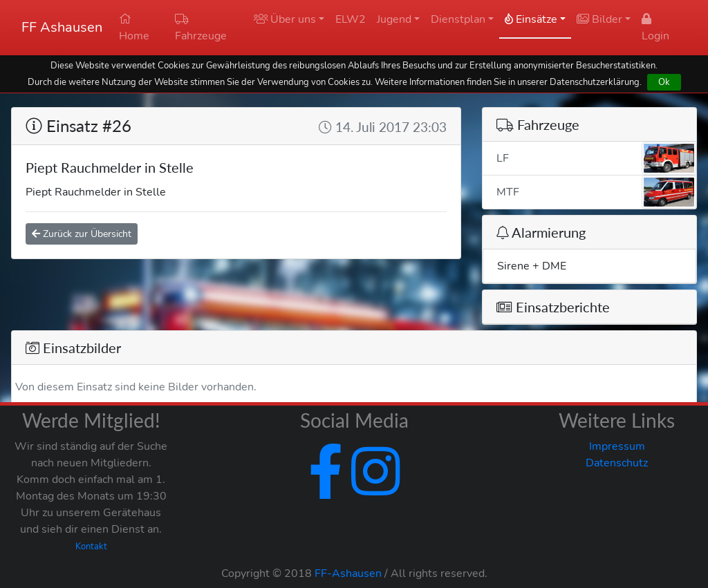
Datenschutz (617, 463)
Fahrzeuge (201, 28)
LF (596, 158)
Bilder (599, 19)
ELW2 (351, 19)
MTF (596, 192)
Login (655, 28)
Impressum (617, 446)
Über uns (285, 19)
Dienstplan (458, 19)
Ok (664, 82)
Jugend (394, 19)
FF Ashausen (62, 27)
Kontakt (91, 547)
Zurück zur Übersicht (82, 234)
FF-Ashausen (348, 573)
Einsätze (531, 19)
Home (134, 28)
